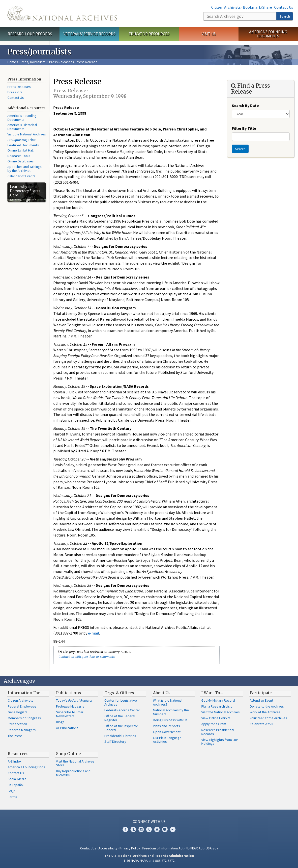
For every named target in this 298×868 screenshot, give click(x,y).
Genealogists (18, 712)
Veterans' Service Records (89, 34)
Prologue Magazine (70, 706)
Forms (12, 797)
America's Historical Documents (22, 127)
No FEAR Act (195, 848)
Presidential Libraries (120, 736)
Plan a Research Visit (217, 706)
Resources (18, 754)
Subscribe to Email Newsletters (70, 714)
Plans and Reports (166, 726)
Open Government (167, 732)
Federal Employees (22, 706)
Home (12, 62)
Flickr (173, 829)
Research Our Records (30, 34)
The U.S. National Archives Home (62, 13)
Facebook (125, 829)
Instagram (141, 829)
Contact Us (284, 7)
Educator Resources (149, 34)
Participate (261, 693)
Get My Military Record (218, 700)
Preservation (17, 724)
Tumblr (149, 829)
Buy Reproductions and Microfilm (73, 773)
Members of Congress (24, 718)
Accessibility (108, 848)
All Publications (67, 728)
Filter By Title (244, 128)
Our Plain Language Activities (167, 740)
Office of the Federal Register (120, 718)
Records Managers (22, 730)
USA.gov (212, 848)
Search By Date (245, 105)
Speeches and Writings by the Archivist (25, 169)
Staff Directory (115, 741)
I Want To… (212, 693)
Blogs (60, 722)
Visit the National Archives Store (75, 763)
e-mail (94, 633)
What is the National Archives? (168, 702)
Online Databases (21, 161)
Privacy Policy (130, 848)
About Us (162, 693)
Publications (69, 693)
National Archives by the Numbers (171, 712)
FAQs (12, 791)
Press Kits (15, 92)
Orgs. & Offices (119, 693)
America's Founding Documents (268, 34)
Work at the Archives (265, 712)
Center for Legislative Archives (121, 702)
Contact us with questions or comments (87, 657)
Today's (74, 700)
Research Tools (19, 156)
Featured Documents (23, 145)
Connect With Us (149, 821)
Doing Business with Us (170, 720)
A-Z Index (15, 761)
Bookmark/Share (257, 7)
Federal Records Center (122, 710)
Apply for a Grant (214, 724)
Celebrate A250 (261, 724)
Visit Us (209, 34)
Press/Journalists (33, 62)
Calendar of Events (21, 176)
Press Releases (61, 62)
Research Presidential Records (218, 732)
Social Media (17, 779)
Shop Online (68, 754)
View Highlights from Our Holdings (220, 742)
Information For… (25, 693)
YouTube (157, 829)
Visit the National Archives (27, 134)
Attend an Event (261, 700)
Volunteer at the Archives (268, 718)
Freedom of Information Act (163, 848)
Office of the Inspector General (121, 728)
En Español (16, 785)
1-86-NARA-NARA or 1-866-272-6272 (149, 861)
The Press (15, 736)
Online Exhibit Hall (20, 150)
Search (285, 16)
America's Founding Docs (26, 767)
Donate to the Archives (267, 706)
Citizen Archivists (226, 7)
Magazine (22, 140)
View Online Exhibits (216, 718)
